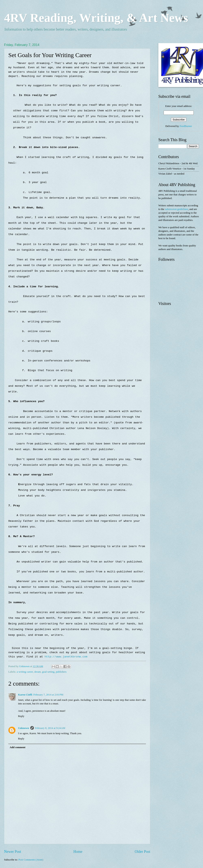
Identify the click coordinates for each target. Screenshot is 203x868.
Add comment (17, 747)
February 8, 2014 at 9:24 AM (50, 728)
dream (38, 672)
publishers (61, 672)
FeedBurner (186, 126)
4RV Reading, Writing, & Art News (96, 18)
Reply (21, 716)
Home (78, 852)
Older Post (142, 852)
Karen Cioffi (25, 695)
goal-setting (48, 672)
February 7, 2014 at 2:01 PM (48, 695)
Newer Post (13, 852)
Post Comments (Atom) (31, 860)
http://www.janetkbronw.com (66, 657)
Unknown (24, 728)
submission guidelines (176, 209)
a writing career (25, 672)
